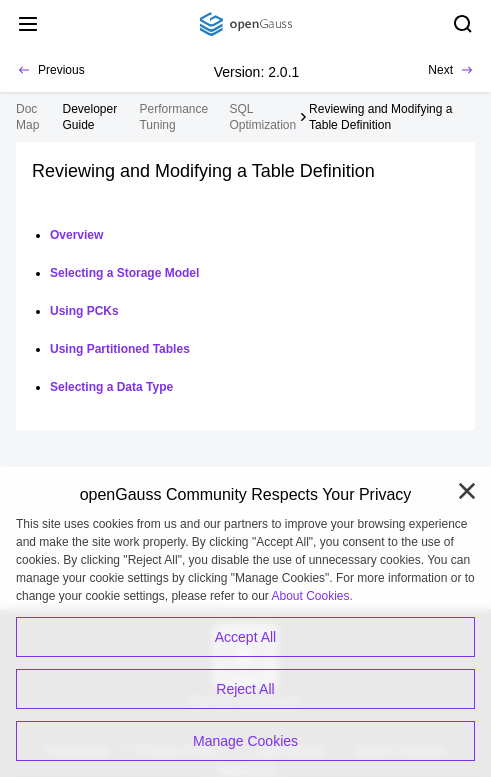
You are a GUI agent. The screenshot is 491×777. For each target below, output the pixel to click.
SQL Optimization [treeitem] (263, 117)
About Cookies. (312, 596)
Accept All (245, 637)
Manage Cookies (245, 741)
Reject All (245, 689)
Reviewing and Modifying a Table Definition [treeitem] (380, 117)
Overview (76, 235)
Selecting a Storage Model (124, 273)
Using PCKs (84, 311)
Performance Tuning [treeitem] (173, 117)
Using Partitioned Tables (120, 349)
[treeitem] (94, 117)
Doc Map (27, 117)
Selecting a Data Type (111, 387)
